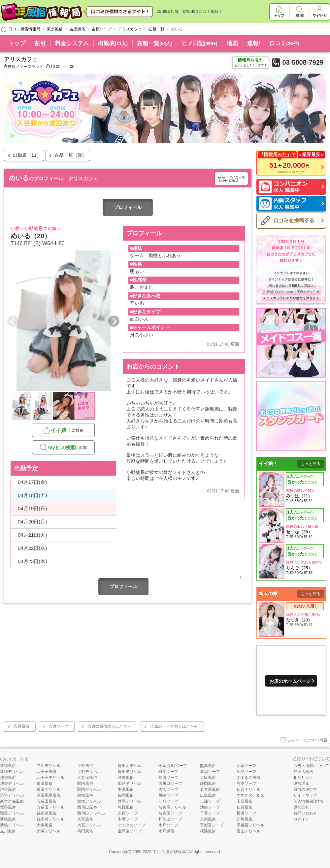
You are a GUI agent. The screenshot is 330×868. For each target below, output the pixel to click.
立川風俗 (8, 831)
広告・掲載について (311, 766)
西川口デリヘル (91, 813)
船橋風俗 (85, 795)
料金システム (72, 43)
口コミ (284, 43)
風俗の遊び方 (305, 789)
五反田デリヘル (50, 807)
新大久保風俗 (12, 801)
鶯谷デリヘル (12, 813)
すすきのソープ (132, 825)
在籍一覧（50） (71, 155)
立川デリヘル (49, 766)
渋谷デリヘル (12, 795)
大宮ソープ (168, 789)
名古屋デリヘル (172, 807)
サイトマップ (305, 795)
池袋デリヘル (12, 784)
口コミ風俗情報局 (170, 852)
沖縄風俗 (126, 778)
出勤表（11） (27, 155)
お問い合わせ (305, 813)
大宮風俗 (85, 819)
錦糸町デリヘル (50, 819)
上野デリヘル (89, 772)
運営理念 (301, 784)
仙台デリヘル (248, 789)
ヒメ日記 (199, 43)
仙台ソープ (168, 801)
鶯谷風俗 (8, 807)
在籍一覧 (155, 43)
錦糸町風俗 (47, 813)
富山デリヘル (248, 831)
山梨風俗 (245, 801)
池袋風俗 (8, 778)
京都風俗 (208, 819)
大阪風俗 (208, 778)
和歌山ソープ (170, 819)
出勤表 (113, 43)
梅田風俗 (85, 831)
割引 (40, 43)
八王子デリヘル (50, 778)
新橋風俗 (8, 819)
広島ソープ (247, 772)
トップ (17, 43)
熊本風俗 (208, 766)
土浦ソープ (210, 801)
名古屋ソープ (170, 813)
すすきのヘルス (250, 795)
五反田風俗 (47, 801)
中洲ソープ (128, 819)
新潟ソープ (210, 772)
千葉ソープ (210, 813)
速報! (254, 43)
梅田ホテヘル (130, 766)
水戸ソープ (168, 825)
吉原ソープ (58, 726)
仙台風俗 (245, 807)
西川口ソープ (170, 784)
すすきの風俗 (248, 778)
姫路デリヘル (130, 784)
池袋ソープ (210, 807)
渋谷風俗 (8, 789)
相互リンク (303, 778)
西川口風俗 (87, 807)
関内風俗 (85, 784)
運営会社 (301, 807)
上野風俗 (85, 766)
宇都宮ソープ (212, 825)
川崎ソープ (168, 795)
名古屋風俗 (210, 789)
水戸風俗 (166, 831)
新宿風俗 (8, 766)
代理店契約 (303, 772)
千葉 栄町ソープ (173, 766)
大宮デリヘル (89, 825)
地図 (232, 43)
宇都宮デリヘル (250, 825)
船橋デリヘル (89, 801)
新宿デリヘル (12, 772)
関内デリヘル (89, 789)
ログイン (301, 819)
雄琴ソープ (168, 772)
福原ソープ (168, 778)
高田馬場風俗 (49, 795)
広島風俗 (208, 795)
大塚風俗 (45, 825)
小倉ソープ (247, 766)
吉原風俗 (21, 726)
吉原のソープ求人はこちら (174, 726)
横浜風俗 (208, 831)
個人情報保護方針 (309, 801)
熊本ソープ (247, 784)
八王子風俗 (47, 772)
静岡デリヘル (130, 801)
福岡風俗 (126, 795)
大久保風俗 (87, 778)
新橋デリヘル (12, 825)
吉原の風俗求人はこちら (109, 726)
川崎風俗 (245, 819)
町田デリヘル (49, 789)
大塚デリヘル (49, 831)
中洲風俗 (126, 789)
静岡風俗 (208, 784)
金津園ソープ (130, 831)
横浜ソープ (247, 813)
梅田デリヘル (130, 772)
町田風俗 (45, 784)
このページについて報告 (304, 740)
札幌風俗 (126, 807)
